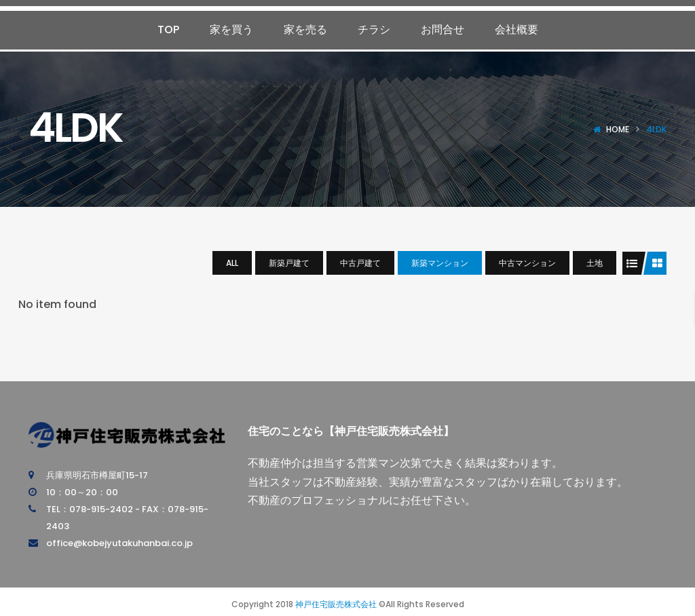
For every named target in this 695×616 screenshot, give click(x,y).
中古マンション (527, 263)
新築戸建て (289, 263)
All (232, 263)
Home (618, 129)
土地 (595, 263)
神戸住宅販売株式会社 (336, 604)
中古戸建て (360, 263)
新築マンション (440, 263)
